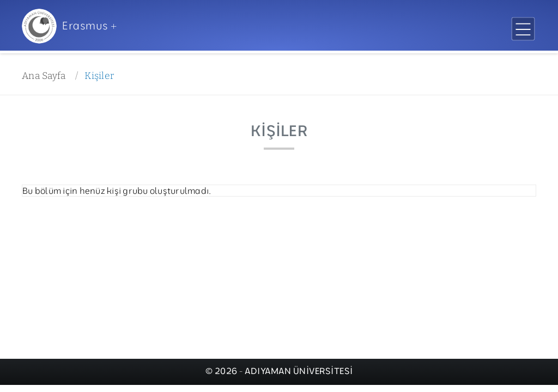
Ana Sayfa (44, 76)
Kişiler (99, 76)
